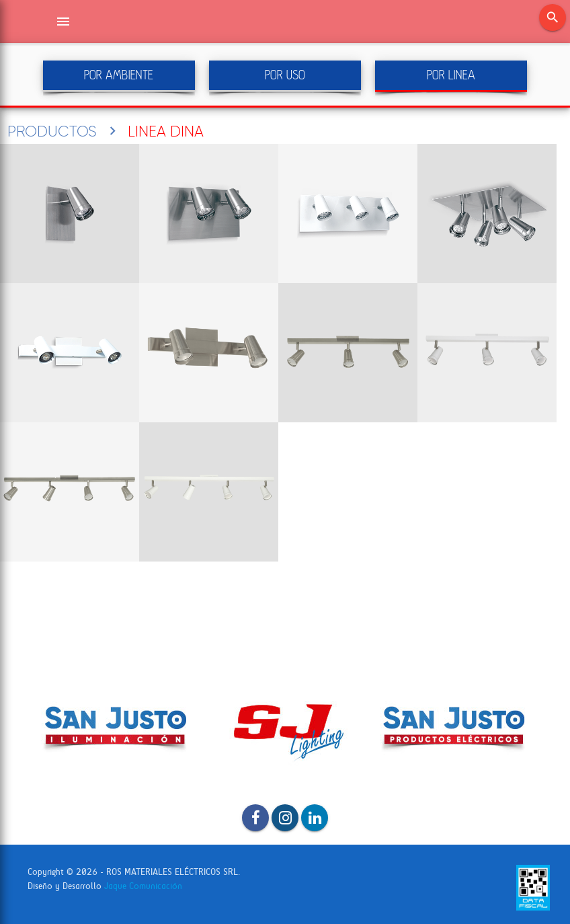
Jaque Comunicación (143, 886)
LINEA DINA (166, 131)
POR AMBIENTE (119, 75)
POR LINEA (451, 75)
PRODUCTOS (52, 131)
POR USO (285, 75)
